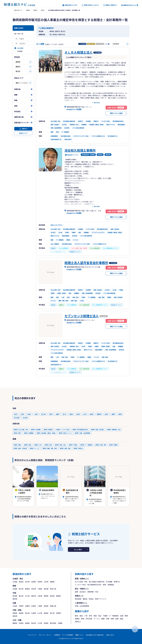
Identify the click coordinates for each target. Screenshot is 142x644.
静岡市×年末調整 (36, 430)
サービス (97, 619)
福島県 (52, 582)
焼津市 (78, 414)
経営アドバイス (101, 599)
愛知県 (15, 599)
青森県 (21, 582)
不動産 (105, 616)
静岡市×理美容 (113, 445)
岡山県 (27, 613)
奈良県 (34, 606)
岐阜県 (52, 596)
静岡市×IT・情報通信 (86, 445)
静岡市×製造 (28, 445)
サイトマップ (32, 635)
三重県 (40, 606)
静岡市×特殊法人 (78, 448)
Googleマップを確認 (74, 109)
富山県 (21, 596)
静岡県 (28, 10)
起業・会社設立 (80, 592)
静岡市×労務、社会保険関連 (83, 433)
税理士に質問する (110, 5)
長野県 (46, 596)
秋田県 (40, 582)
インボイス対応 (80, 585)
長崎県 (27, 623)
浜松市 (16, 414)
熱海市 (29, 414)
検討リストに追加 (116, 113)
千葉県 (40, 589)
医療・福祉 (119, 619)
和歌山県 (53, 606)
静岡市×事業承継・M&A (114, 430)
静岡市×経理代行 (49, 430)
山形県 (46, 582)
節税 (105, 585)
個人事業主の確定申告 (97, 582)
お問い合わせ (110, 635)
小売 (86, 616)
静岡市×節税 (17, 433)
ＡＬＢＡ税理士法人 (78, 52)
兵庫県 (27, 606)
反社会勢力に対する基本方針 (95, 635)
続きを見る (97, 103)
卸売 (90, 616)
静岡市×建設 (17, 445)
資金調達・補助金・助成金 (84, 599)
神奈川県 (53, 589)
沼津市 (22, 414)
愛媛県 (59, 613)
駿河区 (43, 10)
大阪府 (15, 606)
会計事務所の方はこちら (128, 5)
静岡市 (35, 10)
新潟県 (15, 596)
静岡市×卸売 (48, 445)
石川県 (27, 596)
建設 (76, 616)
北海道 (15, 582)
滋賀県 (46, 606)
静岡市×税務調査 (29, 433)
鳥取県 (15, 613)
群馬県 (27, 589)
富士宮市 (43, 414)
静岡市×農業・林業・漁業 (50, 448)
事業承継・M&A (93, 592)
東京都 (46, 589)
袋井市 (107, 414)
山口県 (40, 613)
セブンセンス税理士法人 (82, 316)
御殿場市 (99, 414)
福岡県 (15, 623)
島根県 (21, 613)
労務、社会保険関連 (82, 606)
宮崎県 (46, 623)
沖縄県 (60, 623)
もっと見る (78, 549)
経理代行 (117, 582)
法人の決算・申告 (81, 582)
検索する (25, 129)
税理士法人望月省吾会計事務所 (86, 263)
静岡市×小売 (38, 445)
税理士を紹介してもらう (90, 5)
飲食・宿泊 (97, 616)
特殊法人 (78, 622)
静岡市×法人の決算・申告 (21, 430)
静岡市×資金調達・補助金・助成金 (46, 433)
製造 (81, 616)
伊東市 (51, 414)
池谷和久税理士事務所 (80, 150)
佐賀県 (21, 623)
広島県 (34, 613)
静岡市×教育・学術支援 (20, 448)
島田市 (58, 414)
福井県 (34, 596)
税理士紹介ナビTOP (70, 5)
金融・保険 (124, 616)
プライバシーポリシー (45, 635)
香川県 (52, 613)
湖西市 (120, 414)
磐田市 (71, 414)
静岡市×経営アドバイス (65, 433)
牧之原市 (25, 418)
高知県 (15, 616)
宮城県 (34, 582)
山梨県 (40, 596)
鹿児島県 (53, 623)
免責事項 (57, 635)
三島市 (36, 414)
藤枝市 (92, 414)
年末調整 (109, 582)
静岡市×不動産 (73, 445)
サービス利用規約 (68, 635)
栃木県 (21, 589)
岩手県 (27, 582)
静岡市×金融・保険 (101, 445)
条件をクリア (23, 133)
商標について (79, 635)
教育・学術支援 (87, 619)
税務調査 (111, 585)
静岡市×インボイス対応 (63, 430)
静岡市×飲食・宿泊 (60, 445)
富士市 (64, 414)
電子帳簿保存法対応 (94, 585)
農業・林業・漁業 (108, 619)
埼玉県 (34, 589)
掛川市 (85, 414)
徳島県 (46, 613)
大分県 (40, 623)
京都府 (21, 606)
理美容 (77, 619)
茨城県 (15, 589)
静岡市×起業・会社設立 (98, 430)
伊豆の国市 (17, 418)
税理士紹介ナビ (18, 10)
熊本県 (34, 623)
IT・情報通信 (114, 616)
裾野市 (113, 414)
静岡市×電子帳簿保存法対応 (80, 430)
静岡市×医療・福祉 (65, 448)
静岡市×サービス (35, 448)
